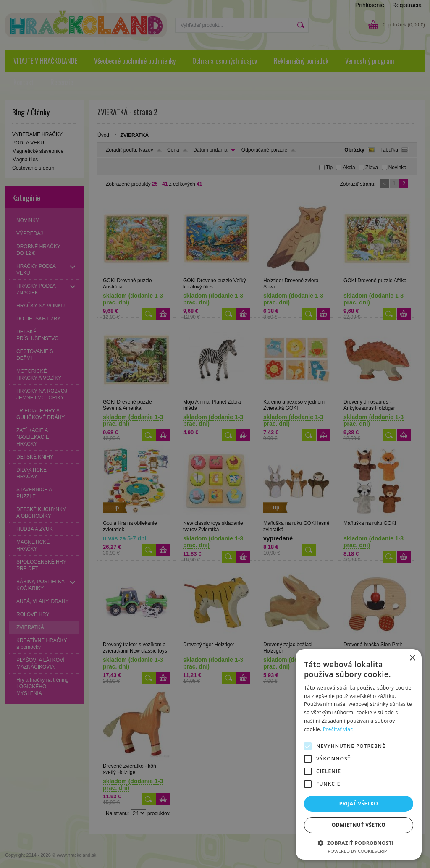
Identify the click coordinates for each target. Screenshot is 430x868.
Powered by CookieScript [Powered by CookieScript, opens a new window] (359, 851)
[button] (359, 843)
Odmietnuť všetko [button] (359, 825)
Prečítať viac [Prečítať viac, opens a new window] (338, 729)
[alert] (215, 434)
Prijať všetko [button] (359, 804)
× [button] (412, 658)
